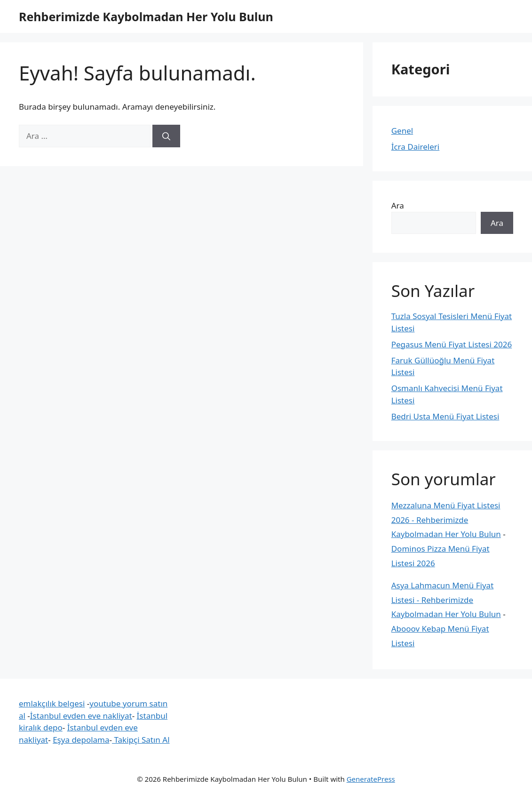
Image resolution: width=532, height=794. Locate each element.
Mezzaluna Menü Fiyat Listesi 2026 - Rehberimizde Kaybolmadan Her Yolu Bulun (446, 520)
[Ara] (166, 136)
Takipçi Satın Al (141, 740)
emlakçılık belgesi (52, 703)
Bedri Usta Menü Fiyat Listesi (445, 416)
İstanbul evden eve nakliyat (81, 716)
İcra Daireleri (416, 147)
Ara (398, 205)
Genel (402, 131)
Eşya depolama (81, 740)
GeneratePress (371, 779)
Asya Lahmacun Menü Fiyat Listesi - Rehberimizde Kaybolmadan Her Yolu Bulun (446, 600)
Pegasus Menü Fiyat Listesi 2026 (452, 344)
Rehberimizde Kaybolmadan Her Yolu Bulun (146, 16)
